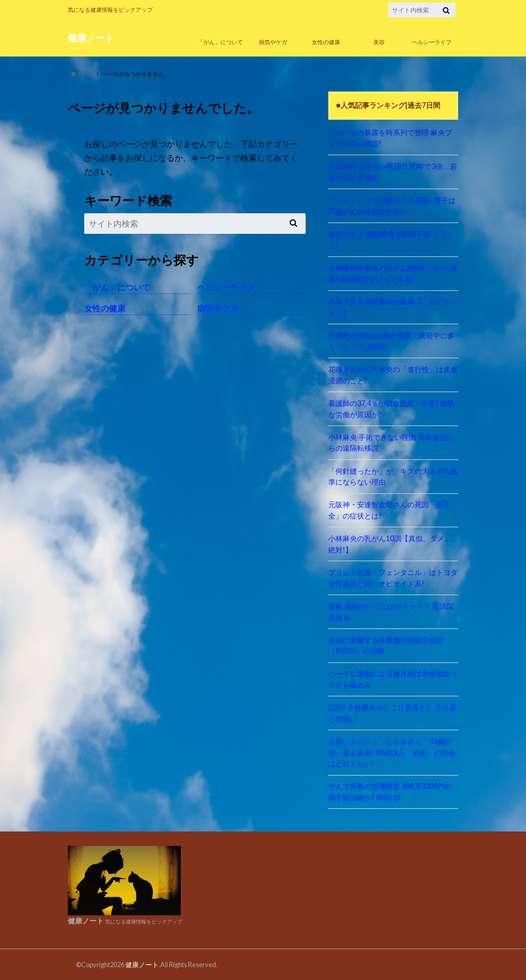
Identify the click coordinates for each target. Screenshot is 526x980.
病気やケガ (273, 42)
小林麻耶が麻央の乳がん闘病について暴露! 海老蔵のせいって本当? (393, 274)
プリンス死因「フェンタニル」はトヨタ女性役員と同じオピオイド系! (393, 578)
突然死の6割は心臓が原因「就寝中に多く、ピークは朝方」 (391, 341)
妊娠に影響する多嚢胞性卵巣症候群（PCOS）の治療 (386, 646)
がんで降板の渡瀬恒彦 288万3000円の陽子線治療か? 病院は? (390, 792)
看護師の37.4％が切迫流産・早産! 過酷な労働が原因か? (391, 409)
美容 (379, 42)
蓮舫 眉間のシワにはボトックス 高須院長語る (391, 612)
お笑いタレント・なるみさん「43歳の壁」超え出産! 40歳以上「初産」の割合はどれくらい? (392, 752)
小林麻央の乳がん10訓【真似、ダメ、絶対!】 (390, 544)
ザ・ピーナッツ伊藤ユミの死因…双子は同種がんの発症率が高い (392, 206)
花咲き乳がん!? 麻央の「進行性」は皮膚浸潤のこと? (393, 375)
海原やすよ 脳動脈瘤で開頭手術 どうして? (391, 240)
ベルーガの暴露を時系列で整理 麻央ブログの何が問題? (390, 138)
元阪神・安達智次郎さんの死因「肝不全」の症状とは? (389, 510)
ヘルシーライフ (432, 42)
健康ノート (91, 38)
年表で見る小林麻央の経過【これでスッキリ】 (393, 307)
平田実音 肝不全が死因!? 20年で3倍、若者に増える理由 (393, 172)
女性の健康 (326, 42)
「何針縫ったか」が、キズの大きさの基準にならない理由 (393, 477)
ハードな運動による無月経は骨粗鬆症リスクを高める (393, 679)
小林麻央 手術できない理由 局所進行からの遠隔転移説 (391, 443)
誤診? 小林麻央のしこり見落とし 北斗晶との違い (392, 713)
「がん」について (220, 42)
